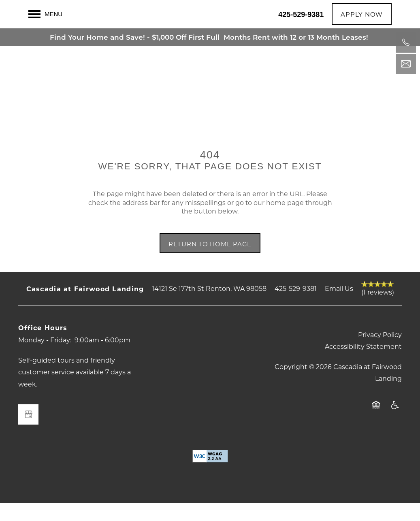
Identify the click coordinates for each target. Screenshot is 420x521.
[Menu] (45, 14)
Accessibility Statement (363, 364)
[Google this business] (28, 432)
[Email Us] (406, 64)
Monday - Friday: (45, 358)
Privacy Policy (380, 352)
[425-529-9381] (406, 43)
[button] (362, 14)
